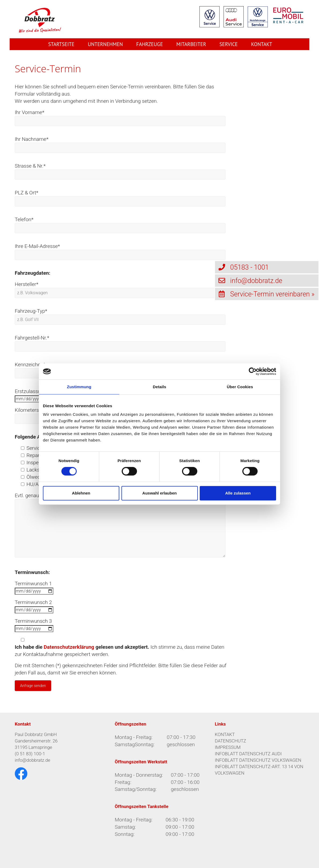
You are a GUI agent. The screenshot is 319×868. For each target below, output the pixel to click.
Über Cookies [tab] (240, 387)
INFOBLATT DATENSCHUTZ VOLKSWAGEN (258, 760)
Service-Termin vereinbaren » (265, 294)
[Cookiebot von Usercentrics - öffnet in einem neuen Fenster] (253, 371)
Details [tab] (159, 387)
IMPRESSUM (228, 747)
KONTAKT (225, 734)
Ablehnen (81, 493)
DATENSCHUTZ (230, 741)
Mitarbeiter (191, 44)
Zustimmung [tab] (79, 387)
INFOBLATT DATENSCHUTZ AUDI (248, 754)
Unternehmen (105, 44)
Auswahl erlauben (159, 493)
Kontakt (262, 44)
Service (229, 44)
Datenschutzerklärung (69, 647)
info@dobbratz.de (32, 760)
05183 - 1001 (242, 267)
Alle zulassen (238, 493)
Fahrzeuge (149, 44)
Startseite (61, 44)
